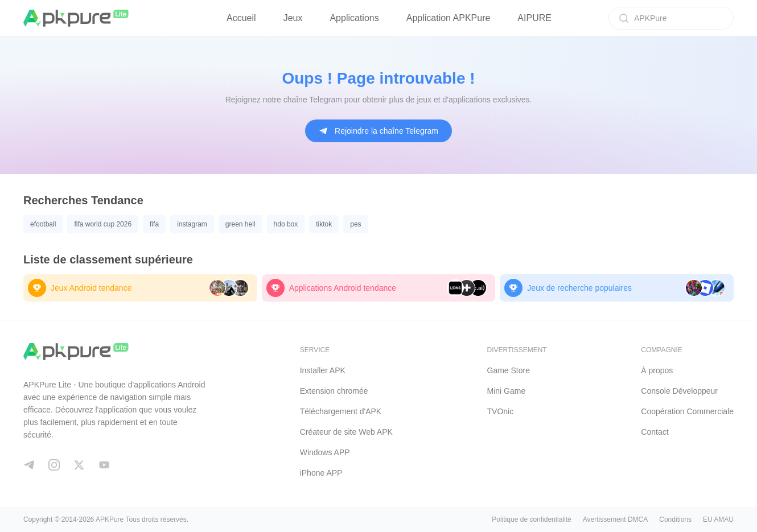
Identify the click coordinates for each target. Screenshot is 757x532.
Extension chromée (334, 391)
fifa (154, 224)
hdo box (286, 224)
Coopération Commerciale (687, 411)
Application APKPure (449, 18)
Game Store (509, 370)
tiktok (324, 224)
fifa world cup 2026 (103, 224)
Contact (655, 432)
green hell (240, 224)
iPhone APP (321, 473)
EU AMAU (718, 519)
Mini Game (507, 391)
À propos (657, 370)
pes (355, 224)
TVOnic (501, 411)
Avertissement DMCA (615, 519)
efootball (43, 224)
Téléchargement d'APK (341, 411)
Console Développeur (679, 391)
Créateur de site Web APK (346, 432)
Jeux (293, 18)
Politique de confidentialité (531, 519)
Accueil (241, 18)
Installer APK (323, 370)
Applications (354, 18)
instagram (192, 224)
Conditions (675, 519)
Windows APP (325, 452)
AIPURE (534, 18)
